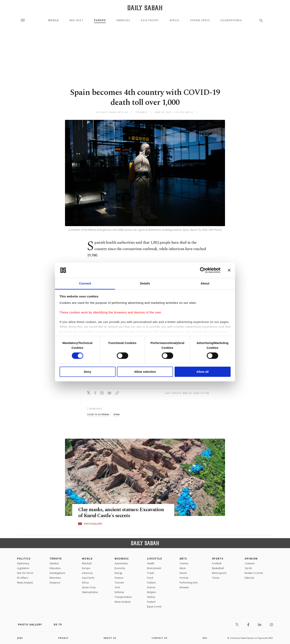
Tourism (119, 583)
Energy (118, 573)
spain (116, 414)
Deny (87, 372)
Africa (174, 20)
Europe (100, 20)
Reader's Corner (254, 573)
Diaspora (55, 583)
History (151, 597)
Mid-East (76, 20)
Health (151, 563)
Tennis (216, 578)
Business (122, 559)
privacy (63, 638)
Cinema (184, 563)
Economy (120, 568)
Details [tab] (145, 283)
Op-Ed (248, 568)
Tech (117, 587)
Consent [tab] (85, 283)
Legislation (23, 568)
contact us (159, 638)
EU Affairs (22, 578)
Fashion (151, 583)
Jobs (20, 638)
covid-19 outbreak (98, 414)
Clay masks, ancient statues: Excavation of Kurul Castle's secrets (121, 513)
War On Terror (25, 573)
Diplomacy (23, 563)
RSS (205, 638)
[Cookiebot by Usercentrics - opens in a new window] (203, 270)
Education (55, 568)
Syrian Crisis (200, 20)
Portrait (184, 578)
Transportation (123, 597)
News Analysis (25, 583)
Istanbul (54, 563)
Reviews (184, 587)
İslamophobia (90, 592)
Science (151, 587)
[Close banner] (229, 270)
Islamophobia (231, 20)
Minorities (55, 578)
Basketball (218, 568)
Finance (119, 578)
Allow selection (145, 372)
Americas (123, 20)
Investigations (57, 573)
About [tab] (205, 283)
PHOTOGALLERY (93, 524)
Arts (183, 559)
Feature (151, 602)
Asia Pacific (150, 20)
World (54, 20)
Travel (150, 573)
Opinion (251, 559)
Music (183, 568)
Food (150, 578)
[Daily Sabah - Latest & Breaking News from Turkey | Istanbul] (145, 8)
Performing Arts (189, 583)
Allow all (202, 372)
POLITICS (24, 559)
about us (110, 638)
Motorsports (219, 573)
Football (217, 563)
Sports (218, 559)
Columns (250, 563)
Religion (151, 592)
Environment (154, 568)
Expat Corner (154, 607)
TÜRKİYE (56, 559)
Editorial (249, 578)
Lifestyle (154, 559)
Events (183, 573)
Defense (119, 592)
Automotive (121, 563)
